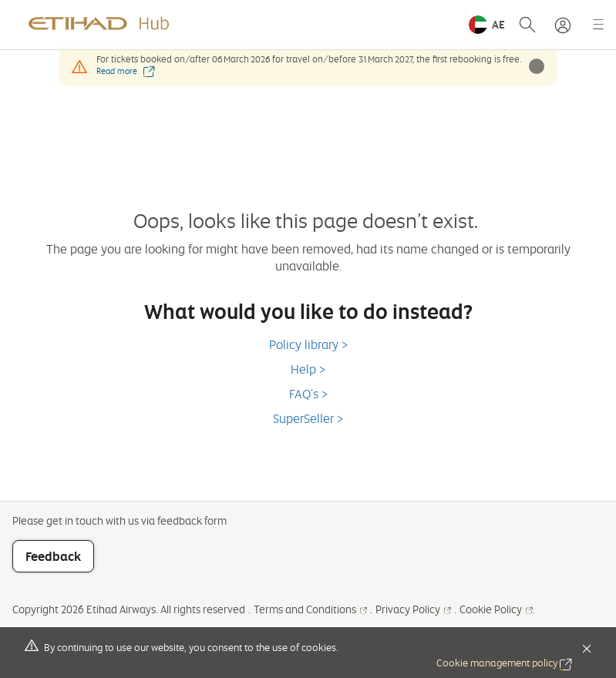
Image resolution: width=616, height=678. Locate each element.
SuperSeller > (308, 418)
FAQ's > (308, 394)
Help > (308, 369)
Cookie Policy (496, 609)
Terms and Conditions (310, 609)
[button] (487, 25)
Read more (126, 71)
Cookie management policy (504, 663)
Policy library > (308, 344)
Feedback (53, 556)
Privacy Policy (413, 609)
